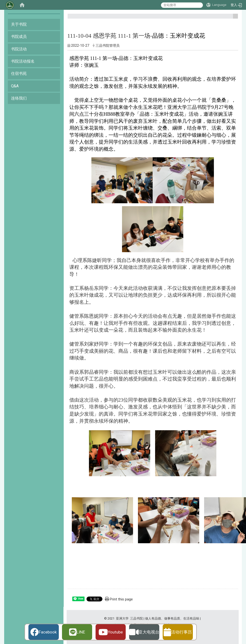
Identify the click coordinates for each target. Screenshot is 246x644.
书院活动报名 (23, 61)
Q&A (15, 86)
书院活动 (19, 49)
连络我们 (19, 98)
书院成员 (19, 37)
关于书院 (19, 24)
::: (234, 18)
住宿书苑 (19, 73)
